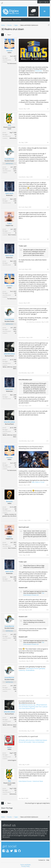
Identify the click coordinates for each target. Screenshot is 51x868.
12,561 (15, 169)
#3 (48, 177)
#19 (48, 765)
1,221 (15, 231)
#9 (48, 373)
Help (48, 860)
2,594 (15, 201)
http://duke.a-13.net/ (38, 482)
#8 (48, 337)
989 (15, 755)
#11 (48, 441)
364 (15, 509)
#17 (48, 695)
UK (16, 173)
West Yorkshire (12, 235)
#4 (48, 207)
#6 (48, 269)
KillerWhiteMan (9, 354)
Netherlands (13, 138)
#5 (48, 239)
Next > (10, 35)
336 (15, 134)
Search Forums (7, 20)
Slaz (9, 125)
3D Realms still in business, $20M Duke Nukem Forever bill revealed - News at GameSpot (33, 741)
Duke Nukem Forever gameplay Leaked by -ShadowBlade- (32, 669)
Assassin (9, 51)
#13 (48, 520)
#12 (48, 485)
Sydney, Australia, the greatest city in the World (9, 515)
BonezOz (9, 501)
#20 (48, 798)
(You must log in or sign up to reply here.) (37, 803)
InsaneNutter (9, 159)
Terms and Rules (25, 865)
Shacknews (39, 71)
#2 (48, 142)
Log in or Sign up (44, 2)
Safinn (9, 747)
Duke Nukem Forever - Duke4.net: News (31, 781)
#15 (48, 610)
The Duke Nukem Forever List (34, 594)
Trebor (9, 223)
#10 (48, 406)
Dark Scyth (9, 193)
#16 (48, 661)
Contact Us (42, 860)
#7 (48, 303)
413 (15, 58)
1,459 (15, 361)
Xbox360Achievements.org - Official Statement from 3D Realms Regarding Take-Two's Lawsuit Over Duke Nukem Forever (33, 707)
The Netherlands (12, 63)
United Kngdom (12, 760)
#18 (48, 731)
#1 (48, 109)
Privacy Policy (25, 866)
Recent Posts (17, 20)
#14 (48, 555)
